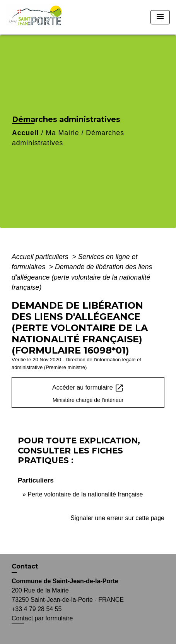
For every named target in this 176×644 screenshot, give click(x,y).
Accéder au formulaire (88, 388)
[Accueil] (38, 17)
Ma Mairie (62, 133)
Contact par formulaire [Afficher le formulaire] (42, 618)
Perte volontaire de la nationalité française (85, 494)
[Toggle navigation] (160, 17)
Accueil (26, 133)
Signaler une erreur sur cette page (117, 518)
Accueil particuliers (41, 257)
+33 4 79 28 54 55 (37, 609)
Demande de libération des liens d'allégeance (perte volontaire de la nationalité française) (82, 277)
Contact (25, 566)
